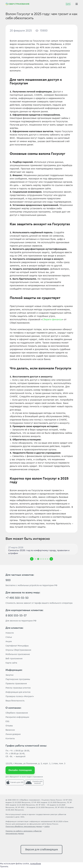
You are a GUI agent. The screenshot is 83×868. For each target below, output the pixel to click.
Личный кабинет (68, 4)
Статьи (9, 637)
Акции (9, 641)
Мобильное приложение (18, 654)
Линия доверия (13, 734)
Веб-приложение (14, 659)
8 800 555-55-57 (16, 616)
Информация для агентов (18, 692)
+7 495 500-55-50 (17, 598)
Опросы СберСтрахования (18, 650)
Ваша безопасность (15, 701)
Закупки (10, 675)
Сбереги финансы (52, 319)
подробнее (36, 864)
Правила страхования (16, 684)
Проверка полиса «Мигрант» (20, 696)
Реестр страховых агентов (18, 688)
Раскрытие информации (17, 717)
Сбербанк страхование (17, 713)
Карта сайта (11, 663)
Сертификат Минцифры (17, 646)
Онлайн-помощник (20, 770)
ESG (7, 721)
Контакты (10, 738)
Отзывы (9, 726)
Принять (4, 866)
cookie (47, 826)
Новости (10, 633)
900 (8, 581)
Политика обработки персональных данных (24, 826)
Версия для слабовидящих (42, 849)
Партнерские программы (18, 679)
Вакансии (10, 730)
